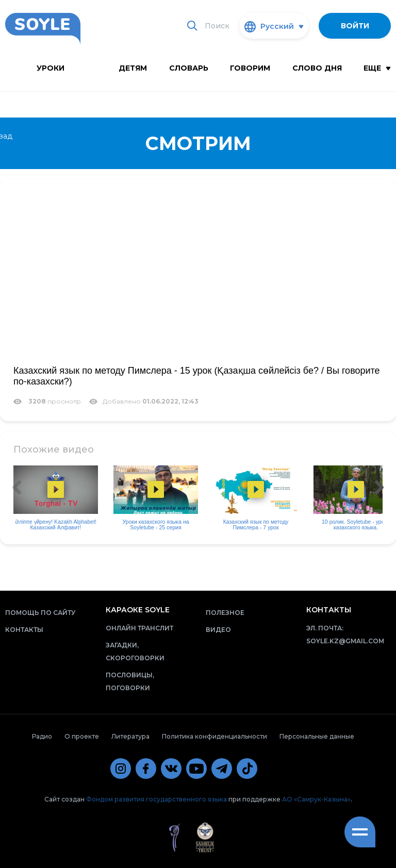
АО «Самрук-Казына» (316, 799)
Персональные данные (317, 736)
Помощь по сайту (40, 613)
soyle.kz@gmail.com (345, 641)
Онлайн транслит (139, 628)
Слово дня (317, 68)
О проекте (82, 736)
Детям (133, 68)
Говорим (250, 68)
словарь (189, 68)
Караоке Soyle (138, 610)
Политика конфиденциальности (214, 736)
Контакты (24, 630)
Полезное (225, 613)
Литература (130, 736)
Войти (355, 26)
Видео (218, 630)
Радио (42, 736)
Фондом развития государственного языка (156, 799)
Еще (377, 68)
